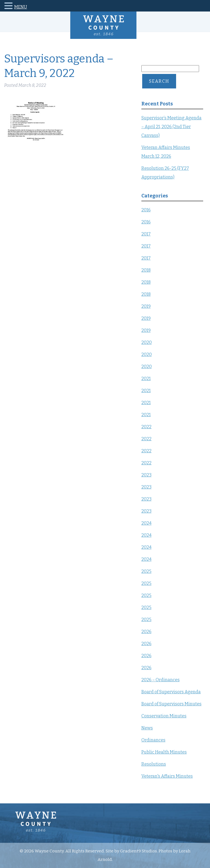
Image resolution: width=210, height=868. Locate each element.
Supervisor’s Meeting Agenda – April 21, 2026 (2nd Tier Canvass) (171, 127)
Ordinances (153, 740)
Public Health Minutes (164, 752)
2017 (146, 234)
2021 (146, 379)
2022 (146, 427)
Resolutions (154, 764)
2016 (146, 210)
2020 (147, 342)
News (147, 728)
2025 (146, 571)
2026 (146, 632)
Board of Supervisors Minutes (171, 704)
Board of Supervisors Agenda (171, 692)
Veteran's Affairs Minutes (167, 776)
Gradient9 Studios (138, 851)
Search (159, 81)
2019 (146, 306)
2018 (146, 270)
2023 (146, 475)
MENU (21, 7)
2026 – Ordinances (161, 680)
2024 (146, 523)
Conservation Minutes (164, 716)
